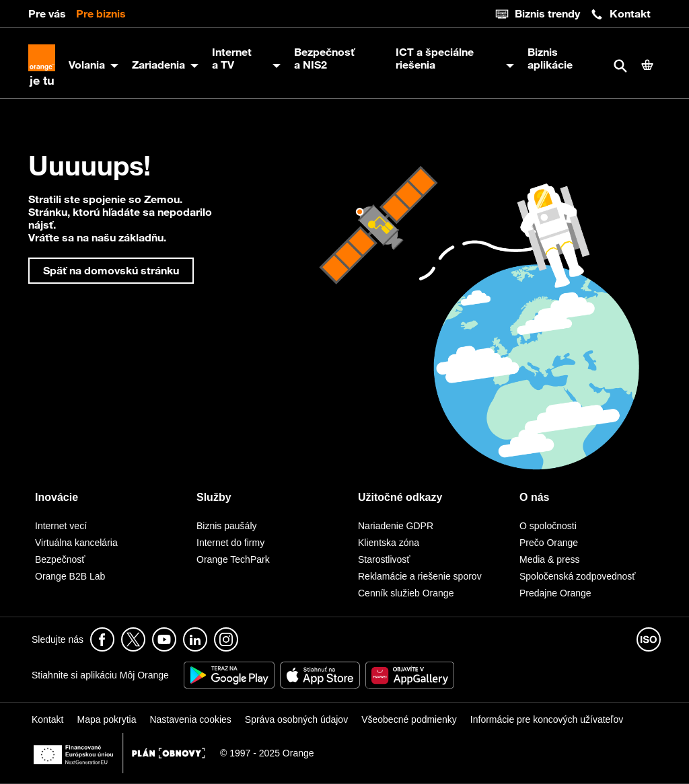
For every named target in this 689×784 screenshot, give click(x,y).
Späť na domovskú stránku (111, 270)
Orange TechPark (233, 559)
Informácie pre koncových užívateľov (547, 719)
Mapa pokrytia (106, 719)
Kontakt (620, 14)
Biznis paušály (227, 526)
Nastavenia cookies (190, 719)
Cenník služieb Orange (406, 593)
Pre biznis (101, 13)
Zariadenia (158, 65)
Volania (87, 65)
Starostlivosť (384, 559)
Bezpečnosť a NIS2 (324, 58)
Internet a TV (232, 58)
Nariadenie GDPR (396, 526)
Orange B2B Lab (70, 576)
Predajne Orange (555, 593)
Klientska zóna (389, 543)
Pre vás (47, 13)
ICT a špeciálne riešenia (435, 58)
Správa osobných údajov (296, 719)
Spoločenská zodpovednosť (578, 576)
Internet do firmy (230, 543)
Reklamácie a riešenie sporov (420, 576)
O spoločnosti (548, 526)
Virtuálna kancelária (76, 543)
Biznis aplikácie (550, 58)
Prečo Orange (549, 543)
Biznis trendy (538, 14)
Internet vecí (61, 526)
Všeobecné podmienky (409, 719)
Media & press (549, 559)
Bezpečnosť (60, 559)
